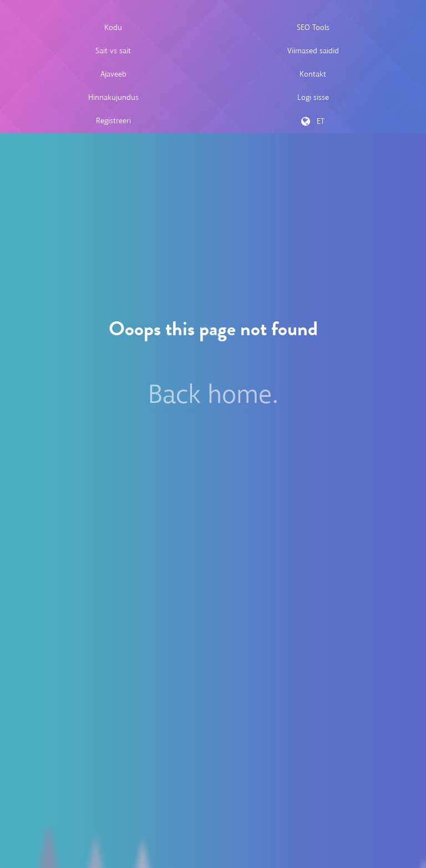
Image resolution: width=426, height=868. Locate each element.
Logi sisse (313, 97)
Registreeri (113, 121)
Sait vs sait (113, 51)
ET (313, 121)
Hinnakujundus (113, 97)
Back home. (213, 394)
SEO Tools (313, 27)
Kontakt (313, 74)
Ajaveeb (113, 74)
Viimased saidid (313, 51)
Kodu (113, 27)
